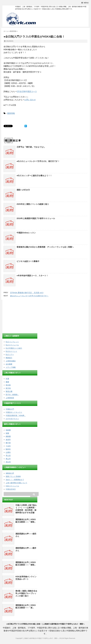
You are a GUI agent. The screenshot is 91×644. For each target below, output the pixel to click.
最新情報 (11, 113)
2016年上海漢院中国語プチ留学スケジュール (36, 218)
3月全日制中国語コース (27, 91)
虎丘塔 (8, 462)
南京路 (8, 385)
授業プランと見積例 (13, 476)
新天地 (8, 388)
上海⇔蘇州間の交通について (16, 483)
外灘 (7, 379)
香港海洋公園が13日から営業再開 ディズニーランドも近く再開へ (45, 247)
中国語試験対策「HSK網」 (16, 415)
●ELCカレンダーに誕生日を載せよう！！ (34, 176)
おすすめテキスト (12, 419)
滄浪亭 (8, 440)
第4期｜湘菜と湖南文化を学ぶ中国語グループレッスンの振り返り (26, 593)
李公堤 (8, 456)
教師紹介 (9, 358)
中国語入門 (10, 409)
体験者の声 (10, 473)
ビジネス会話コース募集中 (28, 261)
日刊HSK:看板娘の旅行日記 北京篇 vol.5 (27, 293)
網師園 (8, 436)
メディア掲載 (11, 367)
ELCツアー (10, 355)
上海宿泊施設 (11, 361)
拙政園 (8, 430)
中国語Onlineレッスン (26, 233)
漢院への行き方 (23, 190)
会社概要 (9, 364)
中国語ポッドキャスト (14, 412)
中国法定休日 (11, 489)
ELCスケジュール (12, 345)
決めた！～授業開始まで (15, 480)
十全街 (8, 446)
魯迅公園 (9, 391)
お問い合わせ (30, 100)
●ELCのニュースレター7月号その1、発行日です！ (38, 161)
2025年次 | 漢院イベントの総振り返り (33, 204)
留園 (7, 433)
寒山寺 (8, 459)
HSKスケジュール (12, 486)
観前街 (8, 449)
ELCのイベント (11, 351)
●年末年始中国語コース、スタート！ (32, 276)
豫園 (7, 382)
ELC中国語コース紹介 (14, 348)
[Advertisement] (20, 317)
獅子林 (8, 443)
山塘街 (8, 452)
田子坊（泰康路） (12, 395)
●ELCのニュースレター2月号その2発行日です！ (29, 296)
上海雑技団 (10, 398)
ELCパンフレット (12, 342)
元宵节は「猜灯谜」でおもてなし (31, 147)
